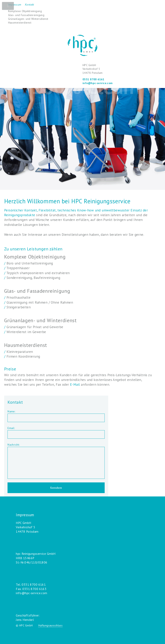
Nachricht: (13, 445)
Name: (11, 411)
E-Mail (75, 384)
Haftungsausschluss (51, 625)
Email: (11, 428)
